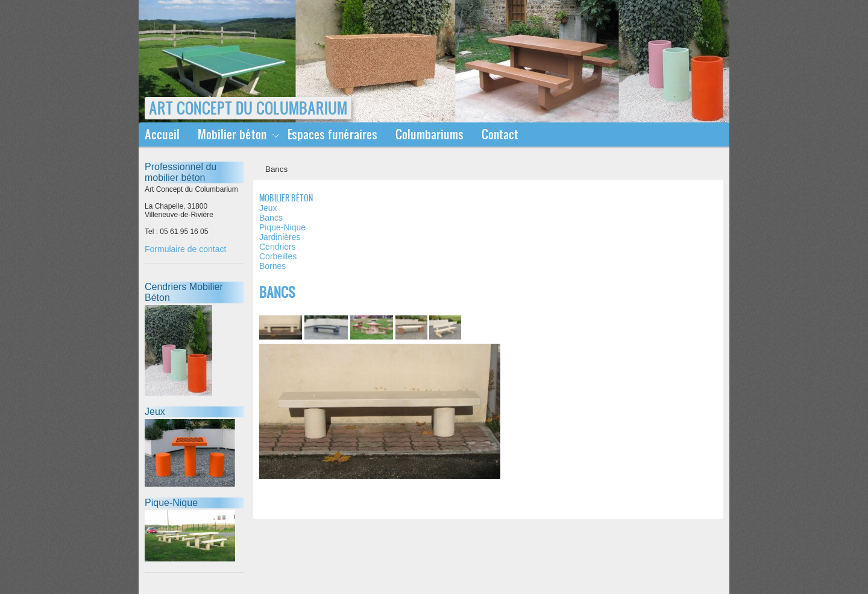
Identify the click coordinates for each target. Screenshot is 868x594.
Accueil (162, 134)
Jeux (268, 208)
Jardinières (280, 237)
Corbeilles (278, 256)
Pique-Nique (282, 227)
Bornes (272, 266)
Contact (500, 134)
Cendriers (278, 247)
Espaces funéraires (332, 134)
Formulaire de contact (185, 249)
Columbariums (429, 134)
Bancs (271, 218)
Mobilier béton (232, 134)
